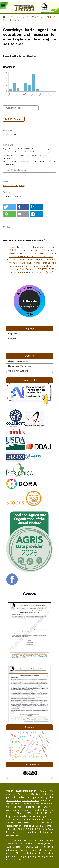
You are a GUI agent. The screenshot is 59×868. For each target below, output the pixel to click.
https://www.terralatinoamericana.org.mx (27, 816)
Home (6, 17)
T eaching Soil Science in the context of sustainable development (33, 250)
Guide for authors (18, 371)
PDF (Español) (15, 119)
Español (13, 339)
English (13, 334)
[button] (9, 207)
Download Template (20, 366)
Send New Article (18, 361)
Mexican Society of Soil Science (23, 801)
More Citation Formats (16, 170)
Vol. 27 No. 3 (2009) (42, 17)
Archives (21, 17)
